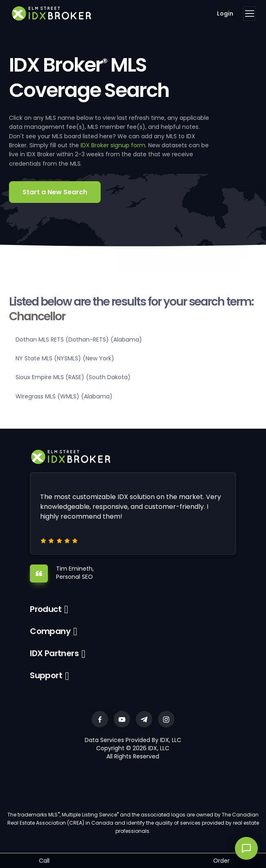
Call (44, 861)
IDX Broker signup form (113, 145)
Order (221, 861)
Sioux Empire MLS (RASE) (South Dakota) (73, 377)
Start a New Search (55, 192)
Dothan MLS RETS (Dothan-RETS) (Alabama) (79, 340)
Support (46, 675)
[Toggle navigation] (249, 13)
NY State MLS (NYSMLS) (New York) (65, 358)
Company (50, 631)
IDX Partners (54, 653)
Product (46, 609)
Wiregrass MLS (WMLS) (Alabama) (64, 396)
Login (225, 13)
